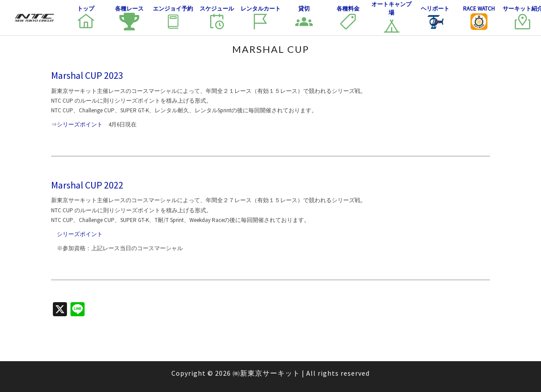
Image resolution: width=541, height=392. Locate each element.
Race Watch (479, 18)
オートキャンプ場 (391, 17)
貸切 (304, 18)
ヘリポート (435, 18)
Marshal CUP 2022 (87, 185)
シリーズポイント (80, 124)
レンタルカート (261, 18)
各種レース (129, 18)
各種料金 (348, 18)
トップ (86, 18)
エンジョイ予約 (173, 18)
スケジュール (217, 18)
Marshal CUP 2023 (87, 75)
